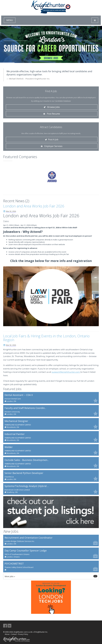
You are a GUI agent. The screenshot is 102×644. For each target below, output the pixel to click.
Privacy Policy (23, 634)
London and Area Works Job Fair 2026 (34, 206)
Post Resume (52, 114)
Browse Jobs (52, 107)
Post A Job (52, 139)
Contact (14, 634)
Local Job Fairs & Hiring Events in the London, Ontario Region (46, 338)
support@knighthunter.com (66, 372)
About (7, 634)
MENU (10, 20)
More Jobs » (51, 576)
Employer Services (52, 146)
